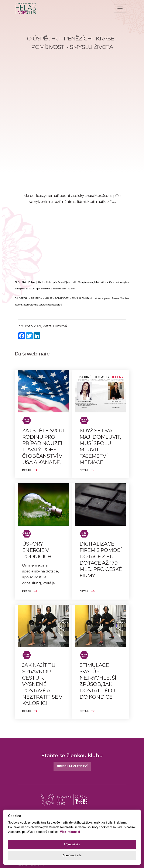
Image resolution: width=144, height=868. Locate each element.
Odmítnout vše (72, 855)
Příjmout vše (72, 844)
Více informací (70, 832)
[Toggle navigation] (120, 8)
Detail (30, 470)
